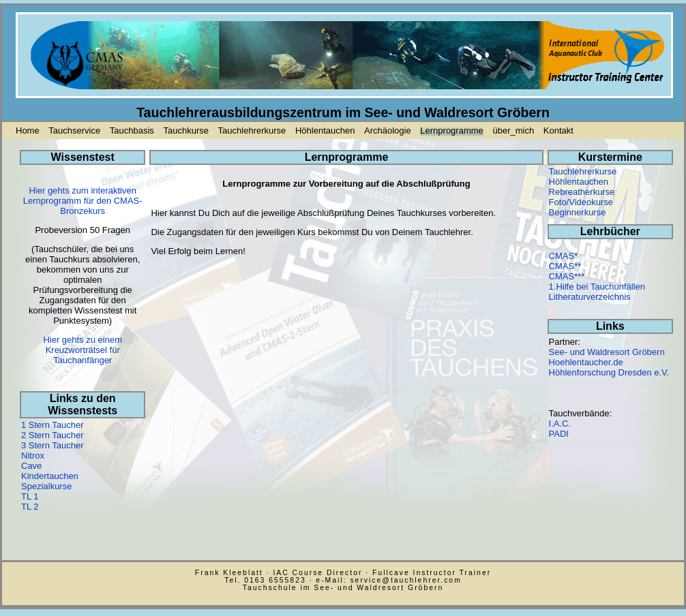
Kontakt (558, 130)
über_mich (513, 130)
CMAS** (565, 266)
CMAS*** (567, 276)
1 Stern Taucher (53, 425)
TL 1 (30, 496)
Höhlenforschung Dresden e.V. (609, 372)
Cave (31, 466)
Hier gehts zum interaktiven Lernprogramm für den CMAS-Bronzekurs (83, 201)
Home (28, 130)
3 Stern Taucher (53, 445)
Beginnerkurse (578, 212)
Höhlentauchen (325, 130)
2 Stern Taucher (53, 435)
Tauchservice (74, 130)
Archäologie (388, 130)
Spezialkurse (46, 486)
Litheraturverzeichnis (590, 297)
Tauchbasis (132, 130)
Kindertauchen (50, 476)
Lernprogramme (452, 130)
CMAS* (564, 256)
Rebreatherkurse (582, 192)
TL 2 (30, 507)
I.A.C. (560, 423)
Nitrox (33, 456)
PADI (559, 434)
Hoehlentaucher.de (586, 362)
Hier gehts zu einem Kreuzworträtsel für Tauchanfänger (83, 350)
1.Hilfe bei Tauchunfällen (597, 287)
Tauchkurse (185, 130)
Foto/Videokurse (581, 202)
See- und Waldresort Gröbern (607, 352)
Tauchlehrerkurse (252, 130)
